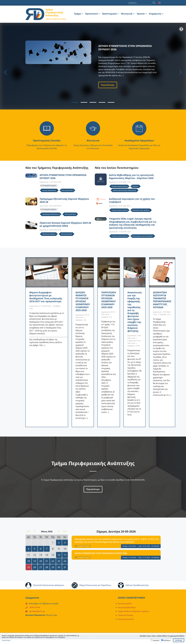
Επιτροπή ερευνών (126, 624)
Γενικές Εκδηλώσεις (49, 191)
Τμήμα (78, 14)
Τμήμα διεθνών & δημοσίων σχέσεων (134, 616)
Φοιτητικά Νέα (67, 191)
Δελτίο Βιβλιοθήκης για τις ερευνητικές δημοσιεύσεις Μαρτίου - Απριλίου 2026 (132, 177)
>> (65, 537)
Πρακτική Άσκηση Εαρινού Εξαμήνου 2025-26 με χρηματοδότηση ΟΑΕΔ (65, 225)
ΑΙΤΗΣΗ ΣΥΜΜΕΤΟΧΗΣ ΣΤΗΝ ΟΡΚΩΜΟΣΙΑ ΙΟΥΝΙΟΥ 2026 (64, 177)
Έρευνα (141, 14)
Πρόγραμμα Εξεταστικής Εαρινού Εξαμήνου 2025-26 (65, 201)
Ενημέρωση (155, 14)
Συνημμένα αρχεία (49, 186)
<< (29, 537)
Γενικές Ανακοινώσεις (119, 187)
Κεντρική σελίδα (125, 609)
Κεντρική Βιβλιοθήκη (127, 612)
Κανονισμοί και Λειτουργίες (143, 237)
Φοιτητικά (127, 14)
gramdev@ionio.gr (37, 616)
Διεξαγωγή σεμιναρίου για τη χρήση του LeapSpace (133, 201)
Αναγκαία (156, 640)
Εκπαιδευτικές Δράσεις (141, 211)
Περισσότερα (108, 85)
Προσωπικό (91, 14)
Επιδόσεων (167, 640)
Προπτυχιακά (109, 14)
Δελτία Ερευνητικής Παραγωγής (124, 191)
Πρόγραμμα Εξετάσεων (51, 215)
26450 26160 (35, 612)
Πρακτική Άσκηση (49, 235)
